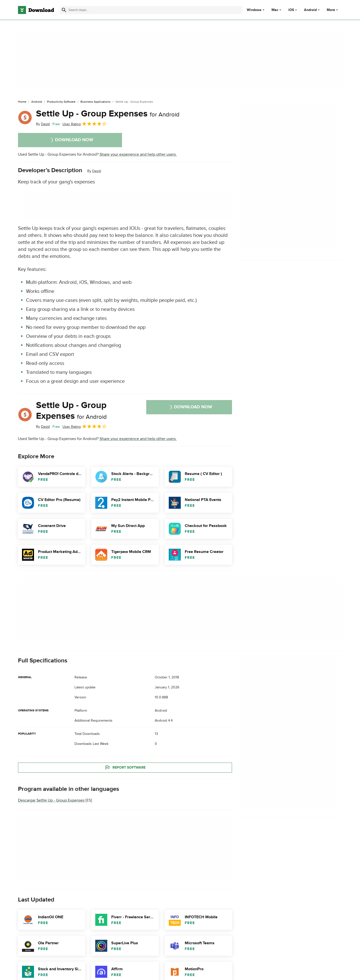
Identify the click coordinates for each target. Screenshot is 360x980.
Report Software (125, 767)
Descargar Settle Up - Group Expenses (51, 800)
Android (310, 10)
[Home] (22, 102)
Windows (254, 10)
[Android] (37, 102)
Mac (275, 10)
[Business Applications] (95, 102)
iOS (291, 10)
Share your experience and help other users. (138, 154)
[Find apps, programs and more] (151, 10)
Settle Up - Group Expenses (108, 114)
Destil (97, 171)
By (43, 124)
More (333, 10)
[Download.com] (36, 10)
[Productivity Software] (61, 102)
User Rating (85, 124)
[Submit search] (64, 10)
